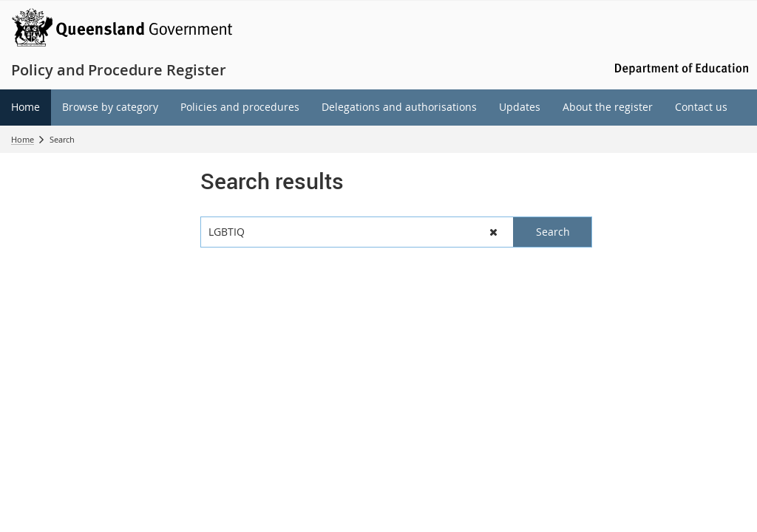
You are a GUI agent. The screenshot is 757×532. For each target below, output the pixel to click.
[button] (494, 232)
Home (23, 139)
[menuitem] (26, 108)
